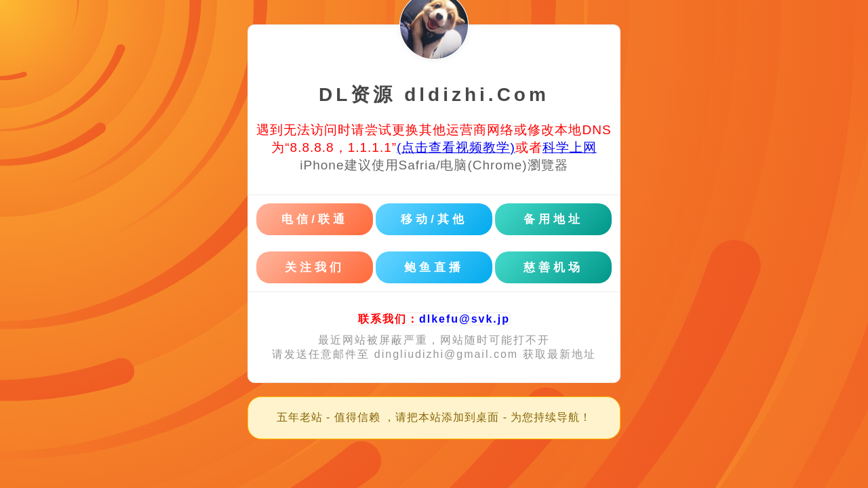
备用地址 (553, 219)
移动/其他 (434, 219)
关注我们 (315, 267)
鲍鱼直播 (434, 267)
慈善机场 (553, 267)
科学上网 (570, 147)
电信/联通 (315, 219)
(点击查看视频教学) (456, 147)
